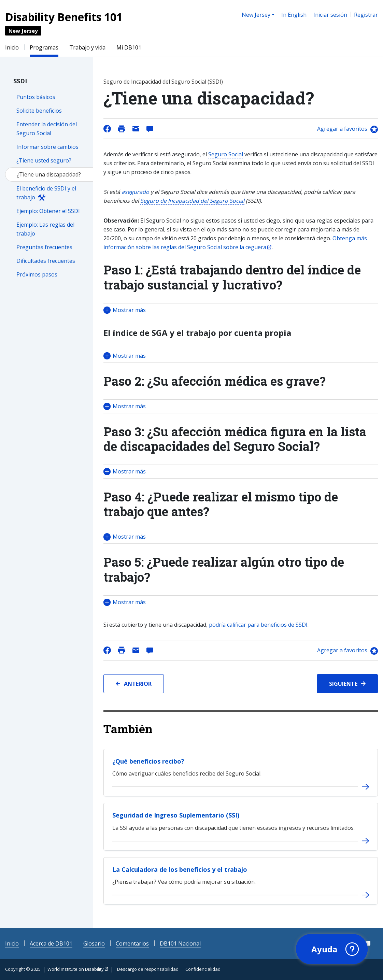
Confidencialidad (203, 969)
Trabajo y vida (87, 47)
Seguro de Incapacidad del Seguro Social (192, 201)
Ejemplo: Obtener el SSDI (48, 211)
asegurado (135, 192)
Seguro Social (226, 154)
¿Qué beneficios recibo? (148, 761)
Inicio (12, 47)
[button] (241, 310)
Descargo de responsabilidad (148, 969)
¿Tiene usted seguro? (44, 160)
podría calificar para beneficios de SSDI (258, 625)
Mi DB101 (129, 47)
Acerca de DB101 (51, 943)
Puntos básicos (36, 97)
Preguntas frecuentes (44, 247)
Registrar (366, 15)
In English (294, 15)
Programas (44, 47)
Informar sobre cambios (47, 147)
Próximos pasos (37, 274)
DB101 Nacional (180, 943)
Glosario (94, 943)
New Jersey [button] (256, 15)
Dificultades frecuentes (46, 261)
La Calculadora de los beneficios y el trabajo (180, 869)
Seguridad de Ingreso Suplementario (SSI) (176, 815)
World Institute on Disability (76, 969)
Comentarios (132, 943)
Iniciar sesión (330, 15)
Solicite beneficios (39, 111)
